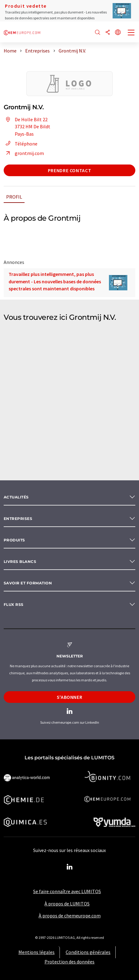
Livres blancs (20, 562)
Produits (14, 540)
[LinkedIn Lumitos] (70, 867)
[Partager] (108, 33)
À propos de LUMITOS (67, 904)
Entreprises (18, 519)
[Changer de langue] (118, 33)
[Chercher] (98, 33)
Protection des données (69, 962)
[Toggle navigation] (131, 33)
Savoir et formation (28, 583)
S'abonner (70, 697)
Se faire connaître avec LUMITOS (67, 891)
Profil (14, 197)
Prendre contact (70, 170)
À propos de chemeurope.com (70, 916)
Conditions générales (88, 952)
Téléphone (21, 144)
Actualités (16, 497)
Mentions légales (37, 952)
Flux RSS (14, 604)
